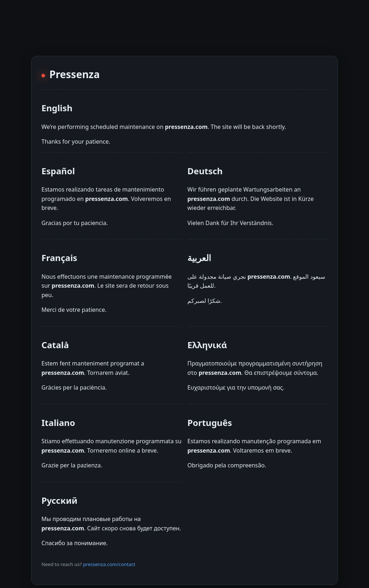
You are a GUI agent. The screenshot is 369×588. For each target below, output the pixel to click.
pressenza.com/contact (109, 564)
